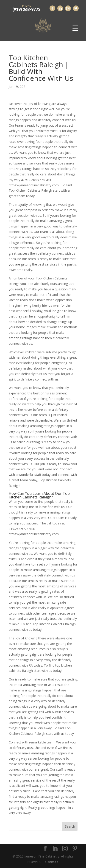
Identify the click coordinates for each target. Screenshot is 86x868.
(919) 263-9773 (26, 8)
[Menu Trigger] (75, 28)
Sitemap (52, 862)
